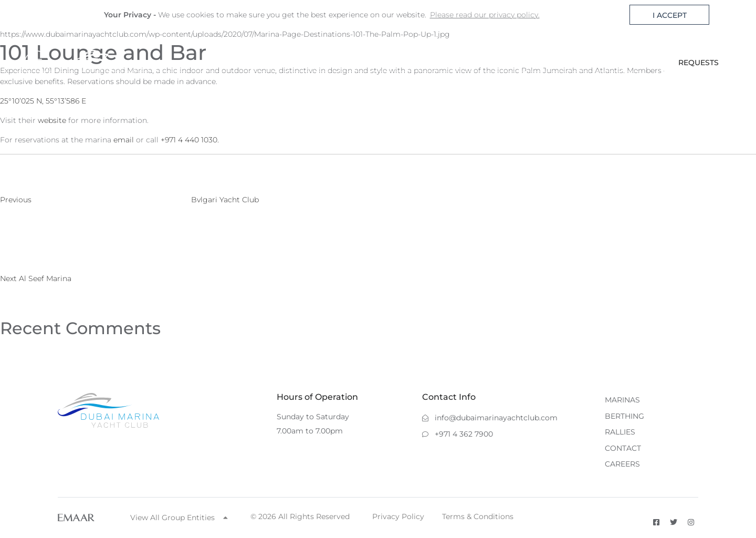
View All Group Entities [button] (179, 518)
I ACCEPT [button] (670, 15)
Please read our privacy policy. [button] (485, 15)
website (52, 120)
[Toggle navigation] (46, 63)
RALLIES (529, 63)
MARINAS (417, 63)
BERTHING (474, 63)
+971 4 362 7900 (458, 434)
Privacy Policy (398, 516)
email (124, 140)
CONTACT (582, 63)
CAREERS (622, 464)
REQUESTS (699, 63)
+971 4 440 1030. (190, 140)
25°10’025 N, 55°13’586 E (43, 101)
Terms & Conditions (478, 516)
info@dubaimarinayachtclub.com (490, 418)
